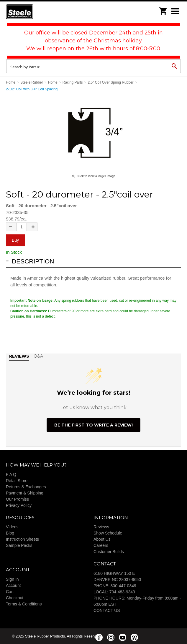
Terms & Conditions (24, 604)
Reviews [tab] (19, 356)
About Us (102, 539)
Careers (101, 545)
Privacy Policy (19, 505)
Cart (10, 592)
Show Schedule (108, 533)
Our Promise (18, 499)
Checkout (15, 598)
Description (33, 261)
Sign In (12, 579)
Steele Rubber (35, 12)
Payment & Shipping (25, 493)
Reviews (101, 527)
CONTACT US (107, 610)
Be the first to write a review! (93, 425)
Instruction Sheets (22, 539)
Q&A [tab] (38, 356)
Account (13, 585)
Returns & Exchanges (26, 487)
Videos (12, 527)
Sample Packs (19, 545)
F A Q (11, 474)
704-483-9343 (122, 592)
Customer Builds (109, 552)
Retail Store (17, 481)
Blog (10, 533)
